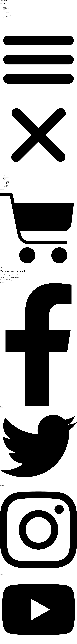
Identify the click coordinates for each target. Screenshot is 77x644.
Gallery (5, 11)
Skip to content (4, 1)
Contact (5, 18)
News (7, 14)
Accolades (9, 15)
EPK (7, 16)
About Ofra (6, 8)
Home (4, 7)
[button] (38, 97)
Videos (8, 12)
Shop (4, 10)
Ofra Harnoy (5, 4)
